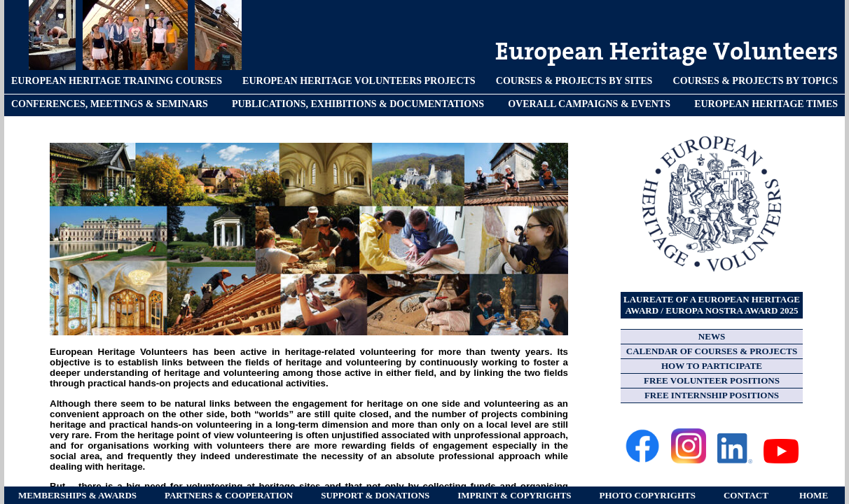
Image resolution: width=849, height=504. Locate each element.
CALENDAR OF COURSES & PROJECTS (712, 351)
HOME (814, 495)
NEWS (712, 336)
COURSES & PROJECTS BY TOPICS (755, 81)
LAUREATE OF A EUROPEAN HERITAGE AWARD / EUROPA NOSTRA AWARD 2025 (712, 305)
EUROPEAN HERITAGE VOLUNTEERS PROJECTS (359, 81)
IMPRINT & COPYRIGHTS (514, 495)
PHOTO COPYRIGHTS (648, 495)
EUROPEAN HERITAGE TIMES (766, 104)
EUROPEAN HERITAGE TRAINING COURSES (117, 81)
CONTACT (746, 495)
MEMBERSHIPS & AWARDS (77, 495)
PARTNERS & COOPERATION (229, 495)
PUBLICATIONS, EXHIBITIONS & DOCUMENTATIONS (358, 104)
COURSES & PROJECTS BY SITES (574, 81)
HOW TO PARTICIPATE (712, 366)
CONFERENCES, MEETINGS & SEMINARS (110, 104)
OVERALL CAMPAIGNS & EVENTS (589, 104)
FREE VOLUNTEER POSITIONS (712, 380)
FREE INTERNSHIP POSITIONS (712, 395)
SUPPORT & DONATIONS (375, 495)
